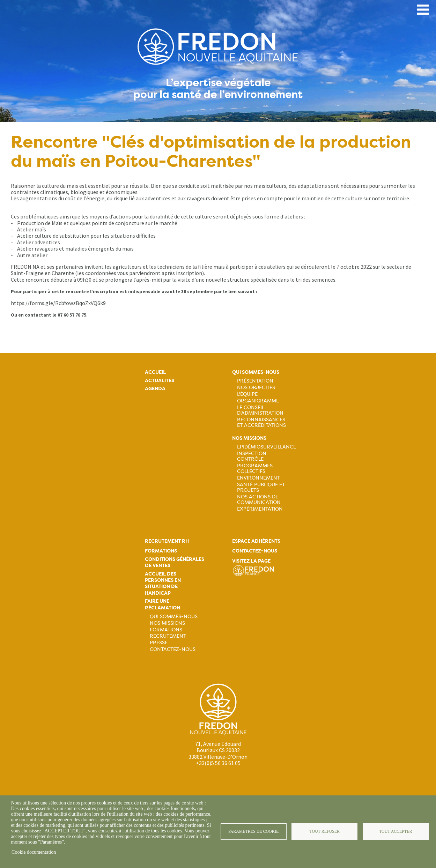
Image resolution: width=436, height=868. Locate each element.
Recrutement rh (167, 541)
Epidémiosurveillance (267, 447)
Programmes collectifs (255, 468)
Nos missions (249, 438)
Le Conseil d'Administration (260, 410)
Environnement (258, 478)
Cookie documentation (34, 852)
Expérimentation (260, 509)
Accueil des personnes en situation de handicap (163, 584)
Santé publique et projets (261, 487)
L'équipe (247, 394)
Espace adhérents (256, 541)
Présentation (255, 381)
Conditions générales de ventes (175, 562)
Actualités (160, 381)
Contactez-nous (173, 649)
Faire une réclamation (162, 604)
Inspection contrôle (252, 456)
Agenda (155, 389)
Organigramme (258, 401)
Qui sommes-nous (256, 372)
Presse (159, 643)
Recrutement (168, 636)
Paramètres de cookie (253, 831)
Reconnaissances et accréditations (261, 422)
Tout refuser (325, 831)
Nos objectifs (256, 387)
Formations (161, 551)
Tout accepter (396, 831)
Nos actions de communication (259, 499)
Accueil (155, 372)
